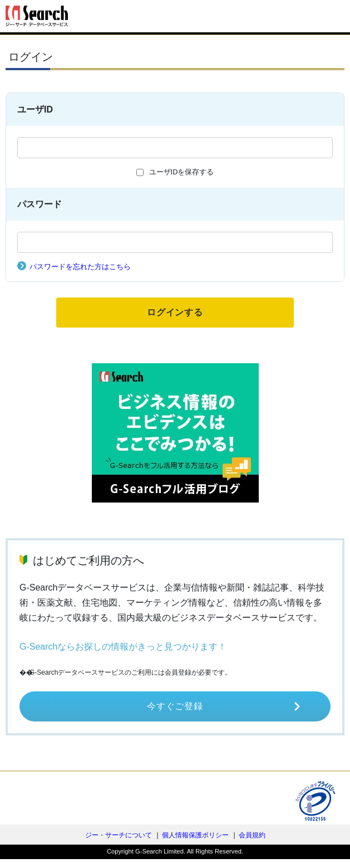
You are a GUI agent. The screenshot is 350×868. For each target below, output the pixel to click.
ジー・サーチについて (119, 835)
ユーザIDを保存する (182, 172)
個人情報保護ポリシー (195, 835)
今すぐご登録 (175, 706)
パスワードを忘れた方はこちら (80, 267)
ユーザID (35, 109)
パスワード (40, 204)
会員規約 (252, 835)
